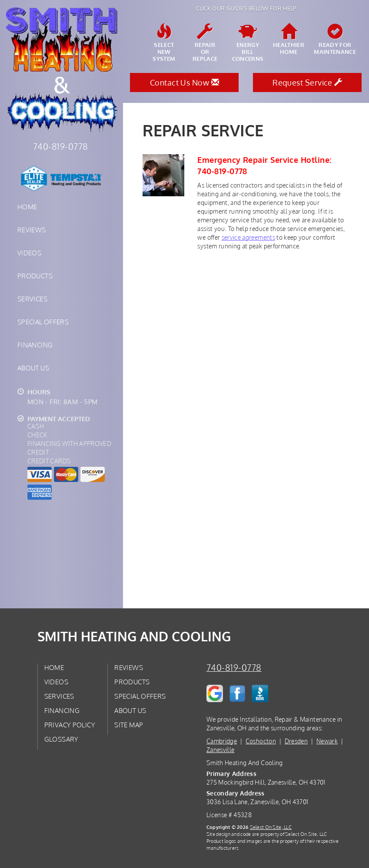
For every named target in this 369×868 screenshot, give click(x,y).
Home (27, 207)
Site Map (129, 725)
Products (35, 276)
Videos (29, 253)
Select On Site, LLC (271, 827)
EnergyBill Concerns (248, 43)
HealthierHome (289, 40)
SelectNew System (164, 43)
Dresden (296, 741)
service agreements (248, 237)
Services (32, 299)
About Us (33, 368)
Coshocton (261, 741)
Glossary (61, 739)
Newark (327, 741)
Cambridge (222, 741)
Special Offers (43, 322)
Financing (35, 345)
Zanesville (221, 750)
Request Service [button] (307, 83)
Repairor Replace (205, 43)
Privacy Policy (70, 725)
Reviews (32, 230)
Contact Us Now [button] (184, 83)
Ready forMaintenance (335, 40)
